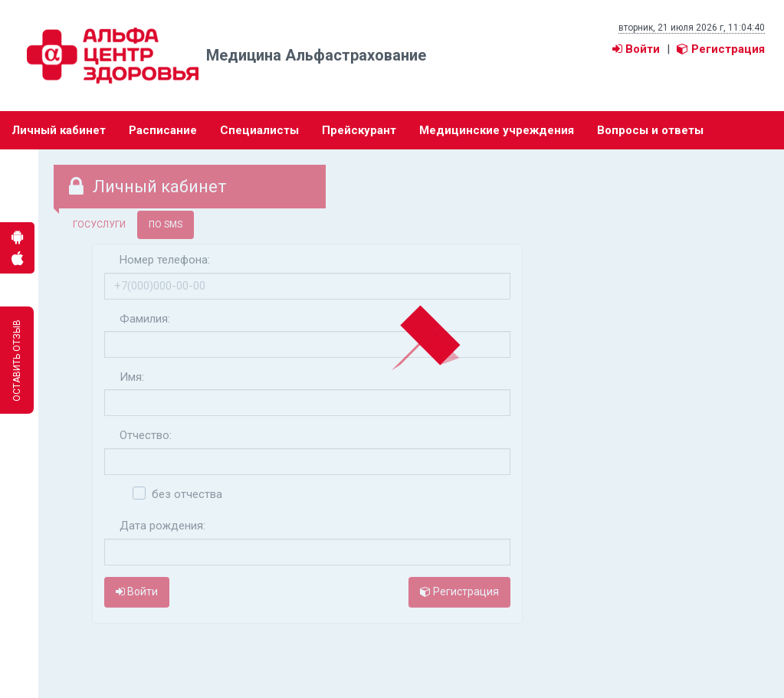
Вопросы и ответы (650, 130)
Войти (636, 49)
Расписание (163, 130)
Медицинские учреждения (497, 130)
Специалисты (259, 130)
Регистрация (721, 49)
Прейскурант (359, 130)
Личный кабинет (59, 130)
